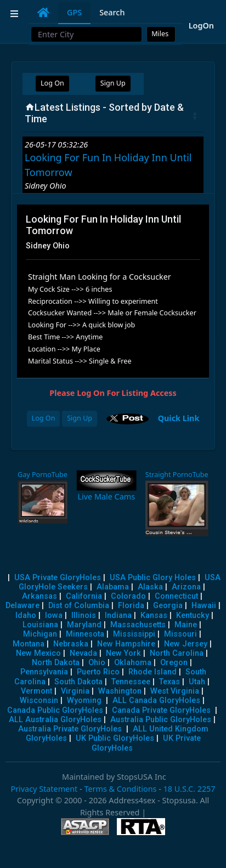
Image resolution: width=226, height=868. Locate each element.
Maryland (84, 625)
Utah (197, 682)
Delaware (22, 606)
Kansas (154, 615)
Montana (29, 644)
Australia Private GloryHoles (70, 729)
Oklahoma (133, 663)
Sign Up (113, 83)
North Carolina (177, 653)
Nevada (83, 653)
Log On (52, 83)
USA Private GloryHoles (58, 578)
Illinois (84, 615)
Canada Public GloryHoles (55, 710)
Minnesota (85, 634)
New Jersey (186, 644)
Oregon (174, 663)
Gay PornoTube (43, 475)
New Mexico (38, 653)
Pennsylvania (44, 672)
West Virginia (175, 691)
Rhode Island (152, 672)
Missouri (180, 634)
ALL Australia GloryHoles (55, 720)
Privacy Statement (44, 789)
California (84, 596)
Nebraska (71, 644)
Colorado (128, 596)
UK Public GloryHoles (115, 738)
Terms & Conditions (120, 789)
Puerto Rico (98, 672)
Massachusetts (138, 625)
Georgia (168, 606)
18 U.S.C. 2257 (190, 789)
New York (123, 653)
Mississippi (134, 634)
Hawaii (204, 606)
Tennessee (131, 682)
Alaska (150, 587)
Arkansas (39, 596)
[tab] (43, 13)
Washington (120, 691)
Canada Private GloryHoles (161, 710)
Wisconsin (39, 700)
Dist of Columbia (79, 606)
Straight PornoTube (177, 475)
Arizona (186, 587)
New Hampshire (126, 644)
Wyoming (84, 700)
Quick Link (179, 418)
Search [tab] (112, 12)
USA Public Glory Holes (153, 578)
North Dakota (56, 663)
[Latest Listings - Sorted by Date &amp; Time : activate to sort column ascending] (113, 116)
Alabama (113, 587)
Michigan (40, 634)
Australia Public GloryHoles (161, 720)
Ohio (97, 663)
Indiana (118, 615)
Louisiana (40, 625)
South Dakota (78, 682)
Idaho (26, 615)
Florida (131, 606)
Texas (169, 682)
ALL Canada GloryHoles (156, 700)
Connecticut (176, 596)
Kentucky (193, 615)
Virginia (75, 691)
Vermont (36, 691)
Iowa (54, 615)
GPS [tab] (74, 12)
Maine (186, 625)
